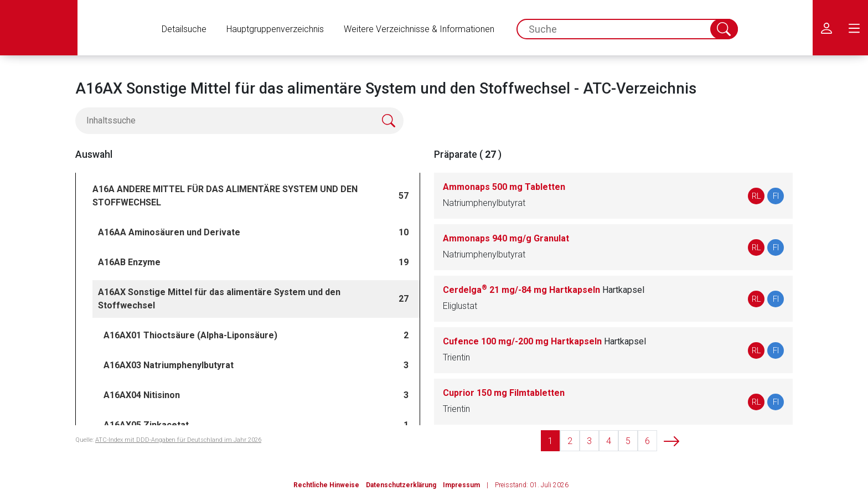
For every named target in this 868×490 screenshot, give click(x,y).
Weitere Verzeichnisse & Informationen (419, 29)
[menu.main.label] (854, 28)
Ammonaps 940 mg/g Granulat (506, 238)
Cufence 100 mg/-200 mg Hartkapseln (544, 341)
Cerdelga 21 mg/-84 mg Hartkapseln (544, 290)
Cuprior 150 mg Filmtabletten (504, 393)
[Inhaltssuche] (239, 121)
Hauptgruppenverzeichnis (275, 29)
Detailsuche (184, 29)
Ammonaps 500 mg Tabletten (504, 187)
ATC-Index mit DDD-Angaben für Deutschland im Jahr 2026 (178, 440)
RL (756, 196)
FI (776, 196)
